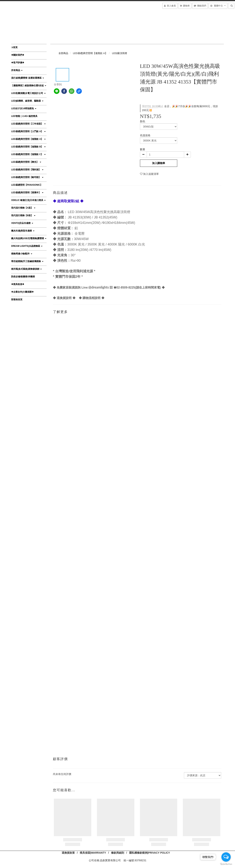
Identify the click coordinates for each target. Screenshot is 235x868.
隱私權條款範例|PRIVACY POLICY (150, 853)
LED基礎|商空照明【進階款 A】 (28, 139)
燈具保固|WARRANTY (93, 853)
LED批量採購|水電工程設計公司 (28, 93)
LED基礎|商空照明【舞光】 (26, 162)
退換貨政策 (68, 853)
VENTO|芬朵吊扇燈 (22, 223)
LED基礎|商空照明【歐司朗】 (27, 177)
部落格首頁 (17, 300)
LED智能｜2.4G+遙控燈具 (24, 116)
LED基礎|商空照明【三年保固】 (28, 124)
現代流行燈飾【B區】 (23, 215)
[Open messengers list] (226, 857)
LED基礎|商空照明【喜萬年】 (27, 193)
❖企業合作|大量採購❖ (22, 292)
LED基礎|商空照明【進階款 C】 (28, 154)
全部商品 (63, 53)
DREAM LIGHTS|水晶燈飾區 (27, 246)
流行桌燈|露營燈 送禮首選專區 (28, 78)
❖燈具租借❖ (18, 284)
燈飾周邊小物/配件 (22, 254)
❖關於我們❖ (18, 55)
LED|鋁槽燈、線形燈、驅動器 (27, 101)
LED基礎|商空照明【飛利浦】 (27, 170)
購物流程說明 (92, 298)
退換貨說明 (64, 298)
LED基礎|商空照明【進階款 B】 (28, 147)
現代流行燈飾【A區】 (23, 208)
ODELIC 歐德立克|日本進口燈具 (28, 200)
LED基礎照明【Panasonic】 (27, 185)
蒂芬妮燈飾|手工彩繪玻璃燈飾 (27, 261)
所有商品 (17, 70)
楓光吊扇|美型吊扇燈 (23, 231)
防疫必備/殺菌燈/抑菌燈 (23, 277)
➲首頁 (14, 47)
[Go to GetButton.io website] (226, 864)
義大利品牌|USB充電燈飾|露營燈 (29, 238)
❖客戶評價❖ (18, 63)
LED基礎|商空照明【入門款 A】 (28, 131)
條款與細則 (118, 853)
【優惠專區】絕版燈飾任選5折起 (29, 86)
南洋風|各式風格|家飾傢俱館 (26, 269)
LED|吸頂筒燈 (120, 53)
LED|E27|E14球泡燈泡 (24, 108)
